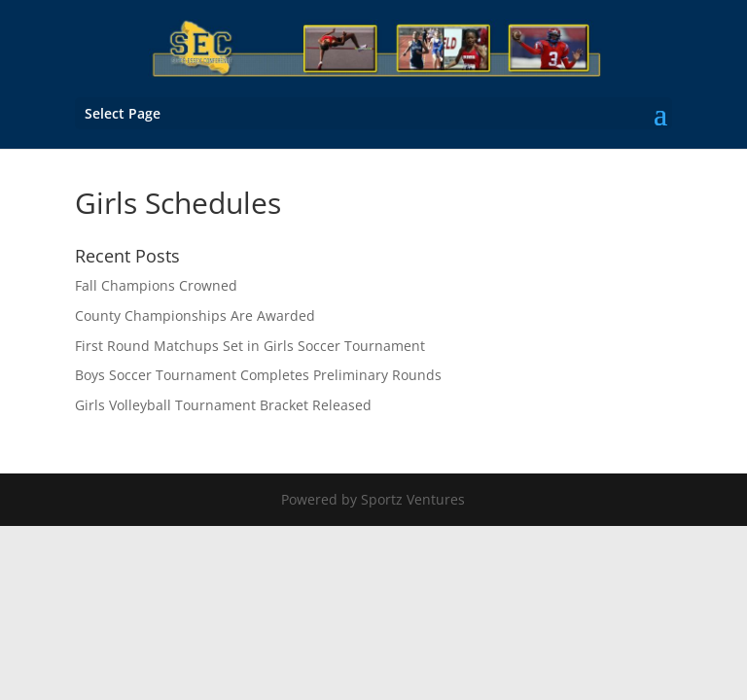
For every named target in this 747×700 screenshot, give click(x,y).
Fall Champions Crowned (156, 285)
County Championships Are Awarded (195, 315)
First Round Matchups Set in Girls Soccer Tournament (250, 346)
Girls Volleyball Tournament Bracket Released (223, 405)
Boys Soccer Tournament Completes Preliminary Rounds (258, 375)
